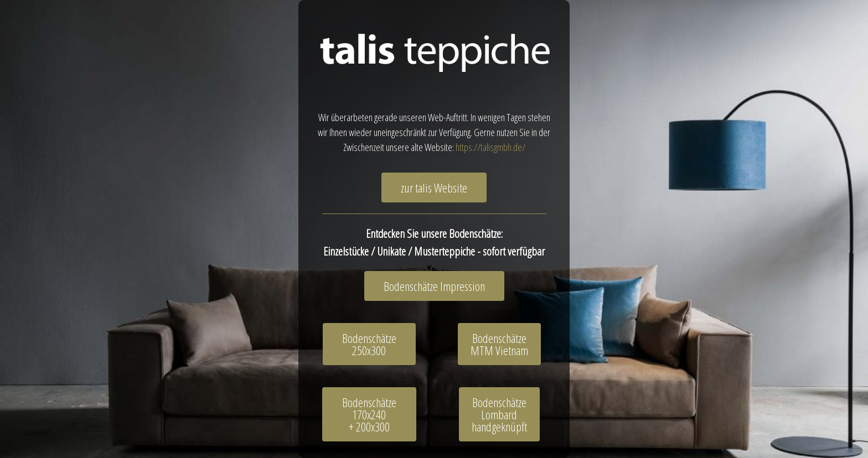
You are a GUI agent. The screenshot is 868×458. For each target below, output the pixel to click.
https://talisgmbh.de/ (490, 147)
